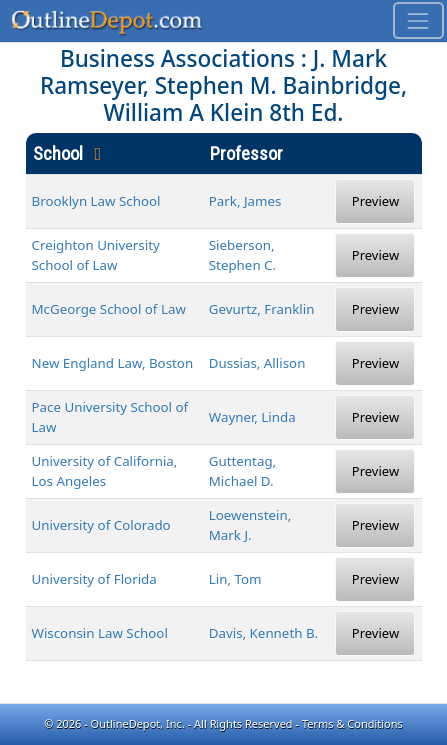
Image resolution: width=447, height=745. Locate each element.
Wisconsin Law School (100, 633)
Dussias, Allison (257, 363)
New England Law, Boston (113, 363)
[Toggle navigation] (418, 20)
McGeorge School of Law (109, 309)
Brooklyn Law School (96, 201)
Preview (375, 201)
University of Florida (94, 579)
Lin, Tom (235, 579)
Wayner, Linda (252, 417)
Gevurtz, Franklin (262, 309)
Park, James (245, 201)
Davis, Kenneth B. (263, 633)
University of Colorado (101, 525)
